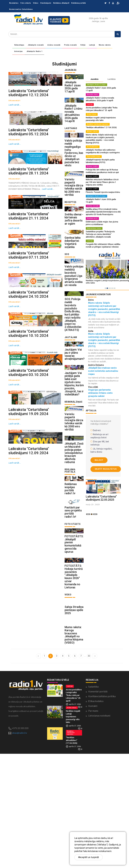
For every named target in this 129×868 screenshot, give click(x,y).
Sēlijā (83, 45)
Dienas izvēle (92, 161)
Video (36, 3)
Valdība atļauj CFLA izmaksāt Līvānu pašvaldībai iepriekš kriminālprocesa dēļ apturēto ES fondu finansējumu (102, 202)
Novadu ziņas (92, 92)
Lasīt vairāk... (14, 123)
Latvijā (92, 45)
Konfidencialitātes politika (102, 812)
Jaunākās (94, 79)
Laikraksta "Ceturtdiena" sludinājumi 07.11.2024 (29, 348)
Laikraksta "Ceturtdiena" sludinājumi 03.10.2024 (29, 520)
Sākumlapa (19, 45)
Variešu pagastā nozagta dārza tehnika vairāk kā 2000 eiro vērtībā (74, 213)
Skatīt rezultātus (106, 457)
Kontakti (93, 822)
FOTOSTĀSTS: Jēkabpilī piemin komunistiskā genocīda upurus (74, 641)
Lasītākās (112, 79)
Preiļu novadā (70, 45)
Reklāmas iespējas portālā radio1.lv (71, 572)
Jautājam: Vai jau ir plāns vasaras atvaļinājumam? (75, 412)
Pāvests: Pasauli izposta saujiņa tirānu (101, 185)
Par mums (93, 827)
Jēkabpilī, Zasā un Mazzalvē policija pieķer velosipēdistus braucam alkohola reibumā (74, 530)
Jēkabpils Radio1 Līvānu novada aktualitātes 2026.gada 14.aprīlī (73, 126)
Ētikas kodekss (96, 817)
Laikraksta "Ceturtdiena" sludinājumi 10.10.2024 (29, 463)
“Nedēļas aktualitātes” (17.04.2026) (100, 123)
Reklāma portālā (79, 3)
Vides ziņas (91, 111)
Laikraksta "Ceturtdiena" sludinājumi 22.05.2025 (101, 505)
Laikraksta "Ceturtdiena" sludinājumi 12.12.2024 (29, 112)
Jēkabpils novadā (36, 45)
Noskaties (14, 3)
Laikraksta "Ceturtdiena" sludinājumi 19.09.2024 (29, 578)
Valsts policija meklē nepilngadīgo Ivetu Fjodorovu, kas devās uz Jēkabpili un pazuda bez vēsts (74, 172)
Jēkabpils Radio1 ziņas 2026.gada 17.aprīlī (73, 93)
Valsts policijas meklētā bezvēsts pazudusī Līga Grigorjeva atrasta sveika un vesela (74, 321)
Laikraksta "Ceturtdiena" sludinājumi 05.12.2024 (29, 169)
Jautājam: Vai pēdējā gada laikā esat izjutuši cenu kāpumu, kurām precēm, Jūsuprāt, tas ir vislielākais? (74, 448)
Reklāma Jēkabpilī (61, 3)
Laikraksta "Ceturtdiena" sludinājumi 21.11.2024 (29, 290)
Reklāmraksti (92, 208)
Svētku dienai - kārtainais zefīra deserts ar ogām (74, 251)
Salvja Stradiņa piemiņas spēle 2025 (74, 720)
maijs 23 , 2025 (93, 511)
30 (89, 772)
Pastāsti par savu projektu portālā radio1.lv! (73, 602)
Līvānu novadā (54, 45)
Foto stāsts (26, 3)
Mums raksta (105, 45)
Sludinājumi (46, 3)
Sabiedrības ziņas (94, 218)
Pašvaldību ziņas (93, 151)
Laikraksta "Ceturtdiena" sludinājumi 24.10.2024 (29, 405)
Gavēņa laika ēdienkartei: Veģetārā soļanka (73, 281)
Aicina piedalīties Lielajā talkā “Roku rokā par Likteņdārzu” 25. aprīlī (74, 811)
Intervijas (18, 51)
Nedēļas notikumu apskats (97, 120)
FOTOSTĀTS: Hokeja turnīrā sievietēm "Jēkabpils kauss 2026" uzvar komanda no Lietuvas (74, 680)
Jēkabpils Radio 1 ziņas (96, 85)
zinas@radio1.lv (20, 849)
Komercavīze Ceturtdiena (21, 9)
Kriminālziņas (92, 142)
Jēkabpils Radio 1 (34, 51)
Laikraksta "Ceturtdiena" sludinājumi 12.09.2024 (29, 635)
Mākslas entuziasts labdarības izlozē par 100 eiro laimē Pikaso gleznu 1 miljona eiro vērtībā (103, 176)
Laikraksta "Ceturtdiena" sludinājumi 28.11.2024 (29, 227)
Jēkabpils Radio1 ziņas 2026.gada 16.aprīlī (103, 192)
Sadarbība (93, 803)
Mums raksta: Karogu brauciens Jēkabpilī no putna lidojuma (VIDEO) (74, 751)
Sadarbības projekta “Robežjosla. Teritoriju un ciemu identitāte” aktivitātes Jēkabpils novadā (103, 223)
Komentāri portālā (98, 808)
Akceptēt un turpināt (89, 857)
